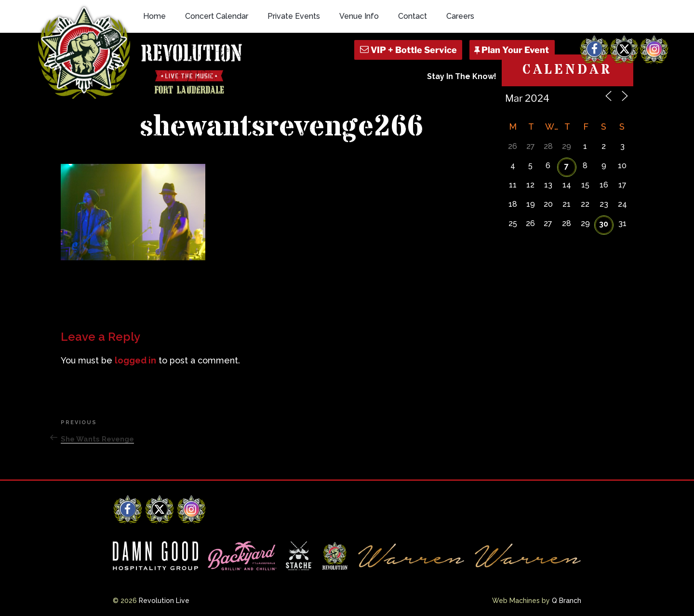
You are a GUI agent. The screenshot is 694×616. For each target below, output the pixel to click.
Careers (460, 16)
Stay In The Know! (462, 76)
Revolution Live (164, 601)
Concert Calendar (217, 16)
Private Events (294, 16)
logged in (135, 360)
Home (154, 16)
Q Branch (567, 601)
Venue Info (359, 16)
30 (604, 224)
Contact (413, 16)
